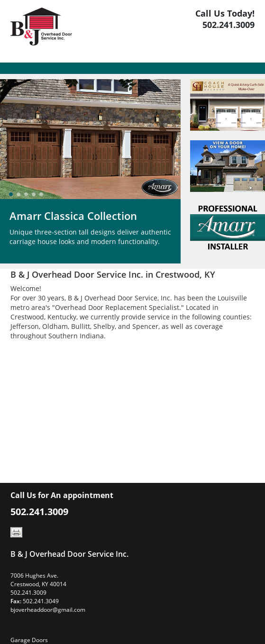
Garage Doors (29, 640)
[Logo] (41, 31)
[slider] (26, 194)
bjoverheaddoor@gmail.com (48, 610)
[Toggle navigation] (16, 68)
